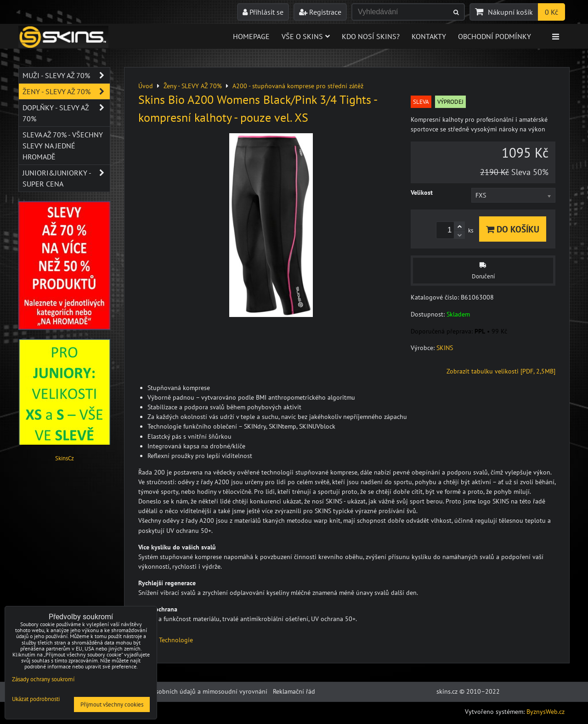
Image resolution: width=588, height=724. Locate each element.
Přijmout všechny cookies (112, 704)
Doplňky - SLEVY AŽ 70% (66, 113)
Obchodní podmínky (495, 36)
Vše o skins (306, 36)
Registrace (320, 12)
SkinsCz (65, 458)
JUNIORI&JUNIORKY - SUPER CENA (66, 178)
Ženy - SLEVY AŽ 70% (66, 91)
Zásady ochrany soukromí (43, 679)
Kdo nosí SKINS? (371, 36)
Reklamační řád (294, 691)
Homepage (251, 36)
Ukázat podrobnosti (36, 699)
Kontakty (429, 36)
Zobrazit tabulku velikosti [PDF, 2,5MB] (501, 371)
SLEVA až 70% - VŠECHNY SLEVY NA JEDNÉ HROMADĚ (63, 146)
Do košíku (513, 229)
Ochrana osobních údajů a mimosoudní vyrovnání (197, 691)
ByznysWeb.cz (546, 712)
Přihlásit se (263, 12)
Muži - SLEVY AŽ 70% (66, 75)
